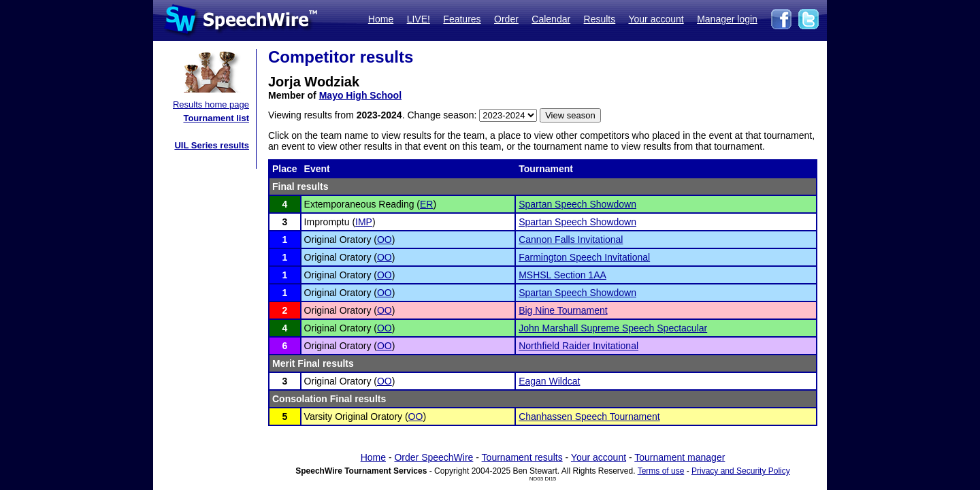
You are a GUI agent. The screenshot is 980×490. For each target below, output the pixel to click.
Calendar (551, 19)
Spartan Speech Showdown (577, 204)
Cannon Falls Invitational (571, 240)
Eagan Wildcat (549, 381)
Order (506, 19)
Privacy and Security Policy (741, 471)
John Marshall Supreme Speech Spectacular (613, 328)
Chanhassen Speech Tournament (589, 416)
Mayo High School (360, 95)
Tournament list (216, 118)
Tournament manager (680, 457)
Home (381, 19)
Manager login (727, 19)
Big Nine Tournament (563, 310)
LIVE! (419, 19)
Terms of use (661, 471)
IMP (364, 222)
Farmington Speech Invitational (584, 257)
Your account (656, 19)
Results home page (211, 104)
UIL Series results (212, 145)
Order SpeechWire (434, 457)
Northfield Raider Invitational (578, 346)
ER (426, 204)
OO (385, 240)
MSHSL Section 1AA (562, 275)
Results (600, 19)
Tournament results (522, 457)
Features (462, 19)
